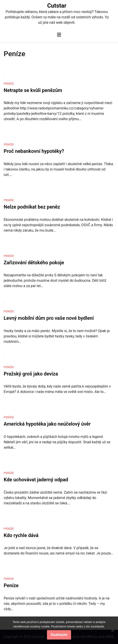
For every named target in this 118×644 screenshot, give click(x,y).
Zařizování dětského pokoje (34, 263)
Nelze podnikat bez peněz (32, 207)
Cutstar (57, 6)
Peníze (9, 83)
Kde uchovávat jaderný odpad (36, 480)
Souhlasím (59, 635)
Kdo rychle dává (21, 535)
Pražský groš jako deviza (31, 374)
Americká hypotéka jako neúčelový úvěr (47, 424)
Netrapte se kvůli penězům (33, 90)
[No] (112, 630)
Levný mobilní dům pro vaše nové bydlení (49, 318)
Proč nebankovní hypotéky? (34, 151)
